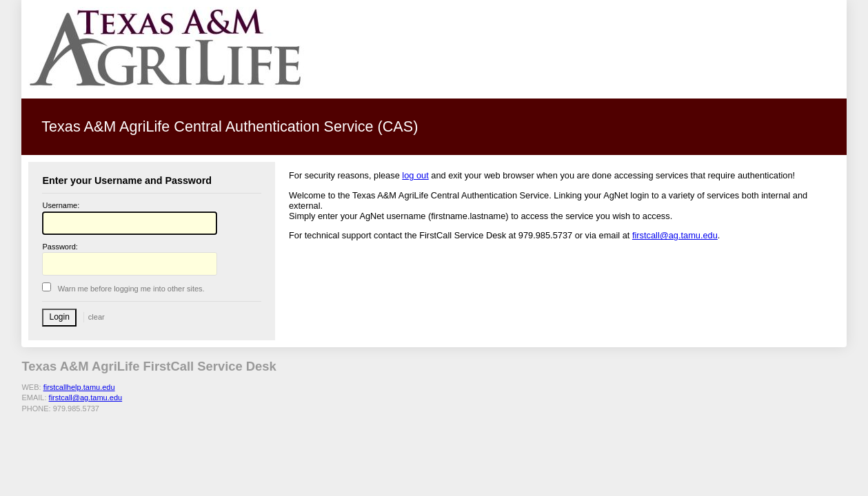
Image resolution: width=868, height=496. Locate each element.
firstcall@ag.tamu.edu (675, 235)
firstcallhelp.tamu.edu (79, 387)
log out (415, 175)
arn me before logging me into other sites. (131, 289)
